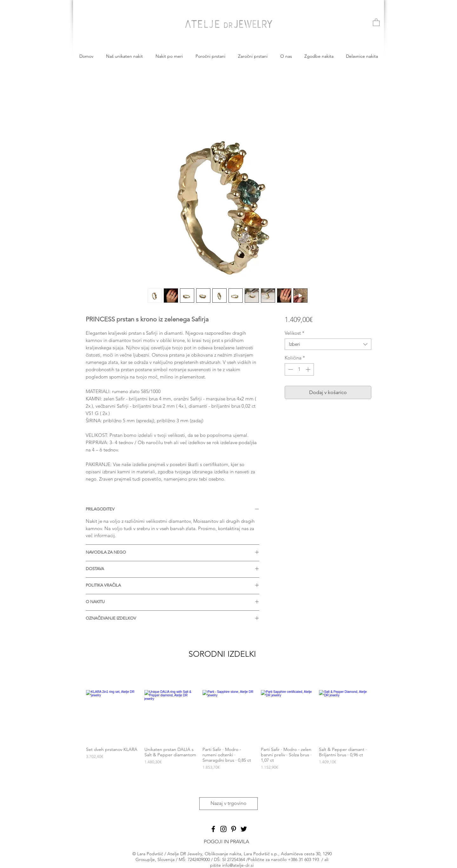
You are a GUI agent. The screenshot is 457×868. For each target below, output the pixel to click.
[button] (376, 22)
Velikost (295, 333)
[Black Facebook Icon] (213, 829)
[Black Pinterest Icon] (234, 829)
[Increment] (309, 369)
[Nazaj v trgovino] (228, 804)
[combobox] (328, 344)
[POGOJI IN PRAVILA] (226, 842)
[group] (228, 733)
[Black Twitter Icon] (244, 829)
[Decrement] (290, 369)
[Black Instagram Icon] (223, 829)
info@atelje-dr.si (238, 865)
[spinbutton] (299, 369)
